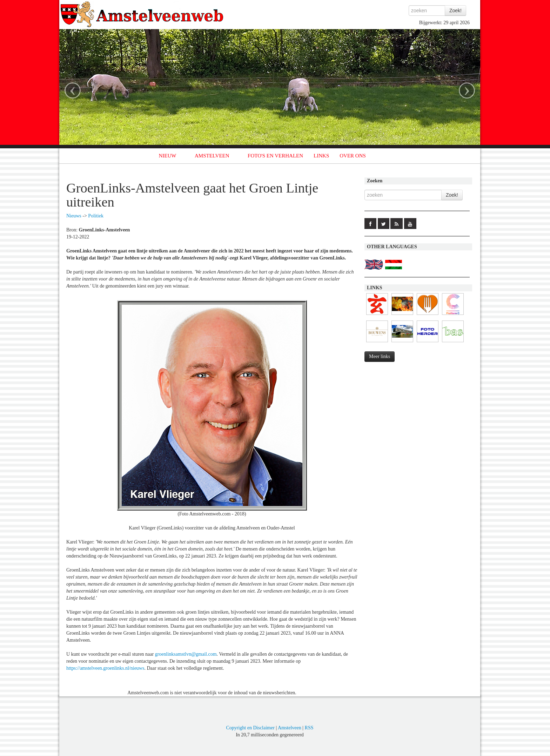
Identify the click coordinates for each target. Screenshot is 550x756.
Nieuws (74, 216)
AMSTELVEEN (212, 156)
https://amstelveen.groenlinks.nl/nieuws (105, 668)
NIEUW (168, 156)
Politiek (96, 216)
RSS (309, 728)
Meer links (380, 356)
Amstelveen (290, 728)
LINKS (321, 156)
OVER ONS (353, 156)
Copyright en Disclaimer (250, 728)
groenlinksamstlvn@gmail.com (186, 654)
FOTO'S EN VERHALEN (275, 156)
